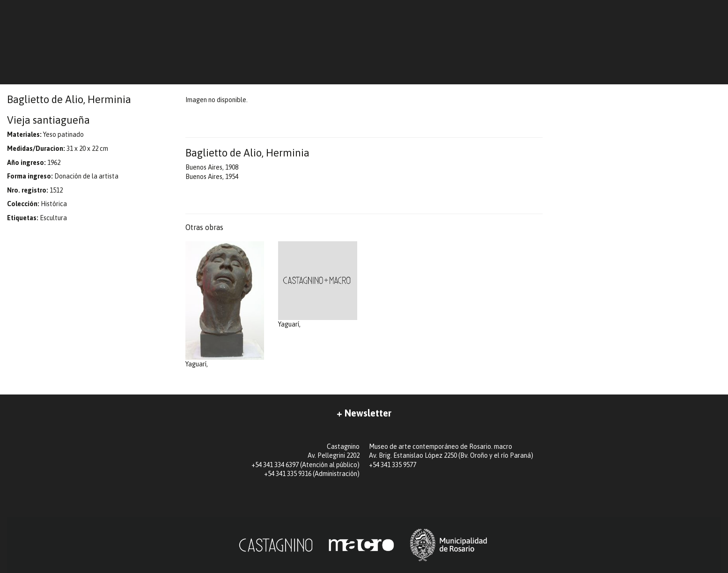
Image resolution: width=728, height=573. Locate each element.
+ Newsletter (364, 413)
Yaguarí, (225, 305)
